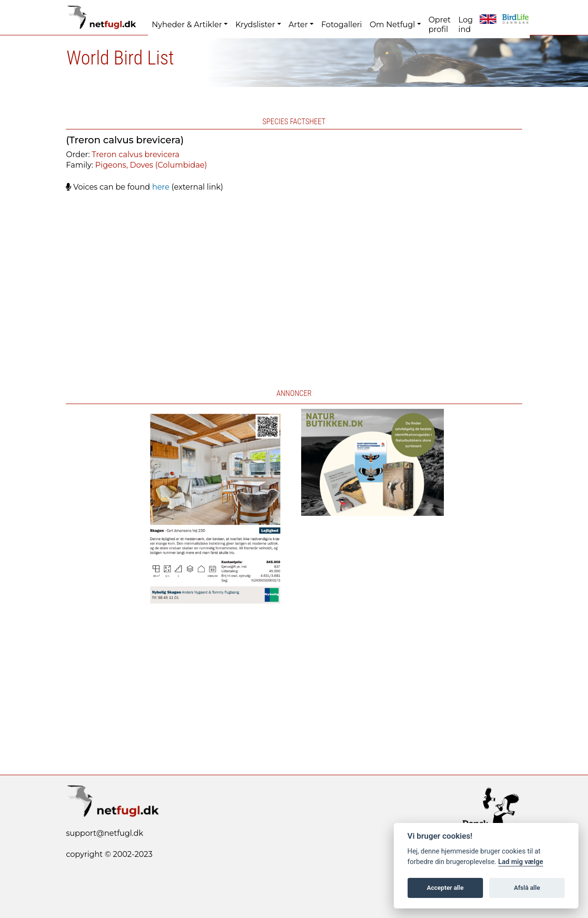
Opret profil (440, 25)
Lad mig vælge (521, 862)
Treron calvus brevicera (136, 155)
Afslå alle (527, 888)
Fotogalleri (341, 25)
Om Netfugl (392, 25)
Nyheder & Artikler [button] (187, 25)
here (161, 187)
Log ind (465, 25)
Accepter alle (445, 888)
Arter (298, 25)
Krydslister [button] (255, 25)
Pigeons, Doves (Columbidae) (151, 165)
